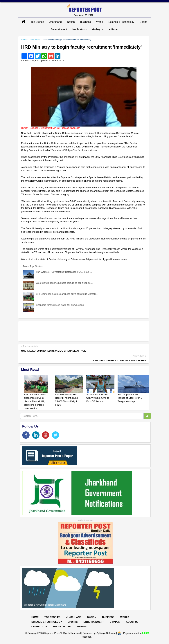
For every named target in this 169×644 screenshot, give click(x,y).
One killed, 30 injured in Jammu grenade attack (53, 351)
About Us (132, 622)
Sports (144, 22)
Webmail (82, 626)
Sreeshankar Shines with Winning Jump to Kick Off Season (98, 398)
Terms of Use (62, 626)
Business (85, 22)
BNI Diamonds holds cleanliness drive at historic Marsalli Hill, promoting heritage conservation (35, 401)
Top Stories (37, 22)
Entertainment (59, 29)
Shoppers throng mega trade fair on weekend (60, 305)
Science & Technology (121, 22)
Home (24, 40)
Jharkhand (56, 22)
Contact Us (39, 626)
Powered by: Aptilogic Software (99, 633)
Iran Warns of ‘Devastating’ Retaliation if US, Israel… (64, 272)
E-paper (115, 622)
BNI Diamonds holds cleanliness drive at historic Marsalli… (67, 294)
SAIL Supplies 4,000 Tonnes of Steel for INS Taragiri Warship (130, 398)
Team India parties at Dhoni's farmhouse (119, 361)
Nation (71, 22)
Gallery (98, 29)
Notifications (80, 29)
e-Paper (114, 29)
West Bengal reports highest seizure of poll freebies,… (65, 283)
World (100, 22)
